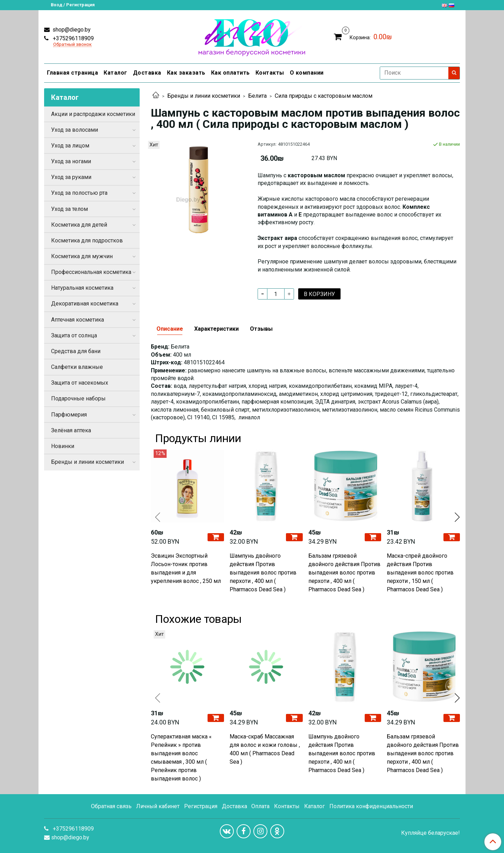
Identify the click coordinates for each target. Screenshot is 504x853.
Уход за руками (71, 177)
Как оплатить (230, 73)
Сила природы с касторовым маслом (324, 96)
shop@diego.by (71, 30)
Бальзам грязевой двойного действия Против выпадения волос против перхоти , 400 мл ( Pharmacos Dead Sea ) (344, 573)
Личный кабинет (158, 806)
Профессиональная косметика (91, 272)
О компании (307, 73)
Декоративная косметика (85, 304)
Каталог (115, 73)
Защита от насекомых (80, 383)
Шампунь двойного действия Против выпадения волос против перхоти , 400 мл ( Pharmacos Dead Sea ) (263, 573)
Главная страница (72, 73)
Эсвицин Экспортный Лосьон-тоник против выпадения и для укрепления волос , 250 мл (186, 568)
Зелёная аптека (71, 430)
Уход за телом (69, 209)
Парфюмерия (69, 415)
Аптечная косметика (78, 320)
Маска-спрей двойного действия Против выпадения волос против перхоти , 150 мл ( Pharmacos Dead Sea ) (420, 573)
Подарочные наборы (78, 398)
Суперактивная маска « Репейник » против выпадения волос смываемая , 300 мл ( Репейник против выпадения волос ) (181, 758)
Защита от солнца (74, 335)
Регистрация (201, 806)
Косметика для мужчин (82, 256)
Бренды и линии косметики (204, 96)
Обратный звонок (72, 45)
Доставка (147, 73)
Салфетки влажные (77, 367)
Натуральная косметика (82, 288)
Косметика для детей (79, 225)
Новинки (63, 446)
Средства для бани (76, 351)
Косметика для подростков (87, 240)
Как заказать (186, 73)
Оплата (260, 806)
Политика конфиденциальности (371, 806)
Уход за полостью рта (79, 193)
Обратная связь (111, 806)
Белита (257, 96)
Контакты (270, 73)
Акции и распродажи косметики (93, 114)
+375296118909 (73, 38)
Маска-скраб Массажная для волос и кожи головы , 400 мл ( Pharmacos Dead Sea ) (265, 749)
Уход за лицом (70, 146)
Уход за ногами (71, 161)
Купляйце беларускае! (430, 833)
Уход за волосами (75, 130)
